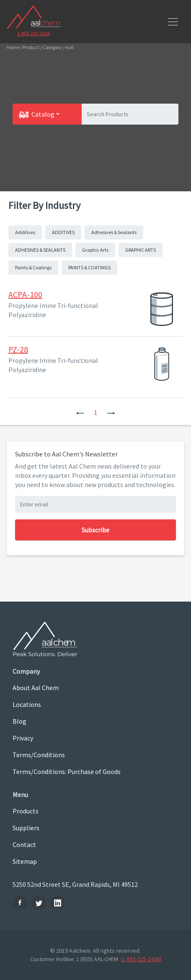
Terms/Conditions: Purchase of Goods (67, 771)
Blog (19, 721)
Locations (27, 704)
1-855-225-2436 (34, 33)
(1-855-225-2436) (141, 959)
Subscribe (95, 530)
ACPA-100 (25, 294)
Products (26, 811)
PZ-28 (18, 349)
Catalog (43, 114)
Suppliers (26, 828)
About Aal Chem (36, 688)
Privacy (23, 738)
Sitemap (25, 861)
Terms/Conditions (39, 755)
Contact (24, 844)
